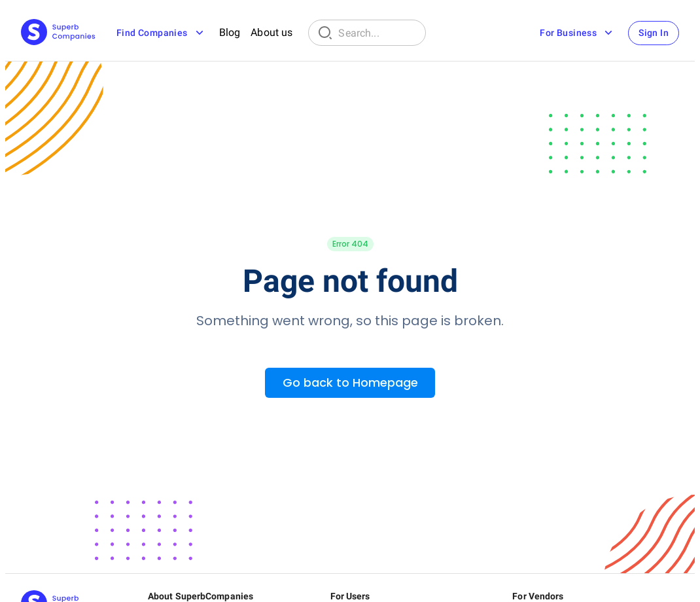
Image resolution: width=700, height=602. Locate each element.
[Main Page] (58, 33)
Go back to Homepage (350, 382)
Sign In (654, 33)
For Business (577, 33)
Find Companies (161, 33)
